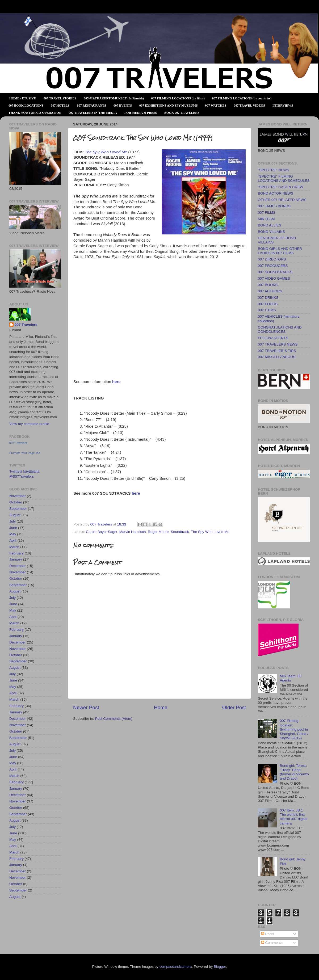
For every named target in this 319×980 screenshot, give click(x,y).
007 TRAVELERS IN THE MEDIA (93, 113)
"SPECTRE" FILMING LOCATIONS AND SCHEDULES (284, 178)
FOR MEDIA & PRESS (141, 113)
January (16, 559)
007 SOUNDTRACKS (275, 272)
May (13, 534)
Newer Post (86, 707)
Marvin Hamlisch (133, 532)
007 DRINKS (268, 298)
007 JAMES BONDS (274, 206)
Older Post (234, 707)
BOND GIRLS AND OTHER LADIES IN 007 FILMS (280, 251)
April (13, 541)
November (18, 496)
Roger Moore (158, 532)
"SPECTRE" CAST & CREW (281, 187)
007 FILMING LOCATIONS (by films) (178, 98)
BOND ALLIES (270, 225)
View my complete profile (29, 424)
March (14, 547)
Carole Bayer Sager (102, 532)
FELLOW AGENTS (273, 338)
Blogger (220, 967)
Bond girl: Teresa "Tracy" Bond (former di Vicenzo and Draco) (294, 772)
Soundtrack (180, 532)
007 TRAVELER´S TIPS (277, 351)
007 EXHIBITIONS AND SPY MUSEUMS (169, 106)
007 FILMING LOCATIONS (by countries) (242, 98)
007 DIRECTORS (272, 259)
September (18, 509)
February (16, 553)
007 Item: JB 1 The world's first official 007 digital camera (293, 817)
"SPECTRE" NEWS (274, 170)
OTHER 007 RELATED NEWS (282, 200)
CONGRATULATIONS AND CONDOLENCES (280, 329)
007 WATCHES (216, 106)
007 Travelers (26, 325)
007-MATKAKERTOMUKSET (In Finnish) (114, 98)
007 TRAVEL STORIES (60, 98)
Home (161, 707)
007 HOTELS (60, 106)
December (18, 566)
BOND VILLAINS (271, 232)
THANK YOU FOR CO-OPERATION (35, 113)
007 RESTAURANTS (92, 106)
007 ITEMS (267, 310)
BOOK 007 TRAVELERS (182, 113)
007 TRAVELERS (2, 19)
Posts (268, 934)
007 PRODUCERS (273, 266)
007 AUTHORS (270, 291)
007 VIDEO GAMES (274, 278)
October (16, 502)
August (15, 515)
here (116, 382)
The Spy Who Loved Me (210, 532)
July (12, 521)
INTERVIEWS (283, 106)
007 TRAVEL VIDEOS (249, 106)
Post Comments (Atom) (114, 719)
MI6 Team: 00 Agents (291, 678)
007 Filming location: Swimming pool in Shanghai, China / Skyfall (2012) (294, 729)
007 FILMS (267, 213)
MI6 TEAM (266, 219)
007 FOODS (268, 304)
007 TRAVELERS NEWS (278, 344)
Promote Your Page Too (25, 453)
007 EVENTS (123, 106)
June (13, 528)
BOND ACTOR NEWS (276, 193)
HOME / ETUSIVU (23, 98)
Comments (272, 943)
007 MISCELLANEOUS (277, 357)
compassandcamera (176, 967)
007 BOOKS (268, 285)
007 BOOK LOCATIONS (26, 106)
